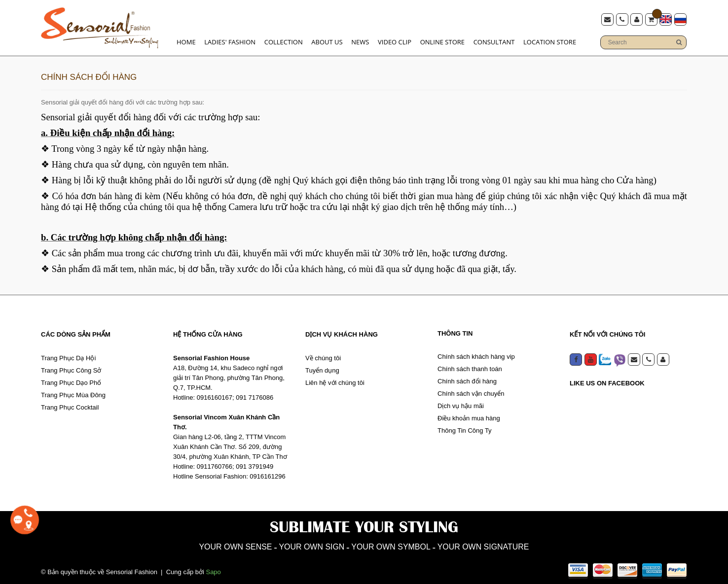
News (360, 40)
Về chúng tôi (323, 355)
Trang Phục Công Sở (71, 367)
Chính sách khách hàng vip (476, 354)
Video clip (395, 40)
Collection (284, 40)
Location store (550, 40)
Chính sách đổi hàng (467, 378)
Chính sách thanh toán (470, 366)
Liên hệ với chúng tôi (335, 380)
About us (327, 40)
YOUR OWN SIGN (299, 545)
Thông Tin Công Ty (465, 428)
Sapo (213, 570)
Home (186, 40)
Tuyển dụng (322, 367)
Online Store (442, 40)
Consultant (494, 40)
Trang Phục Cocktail (70, 404)
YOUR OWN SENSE (206, 545)
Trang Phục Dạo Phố (71, 380)
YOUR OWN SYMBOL (397, 545)
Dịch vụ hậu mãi (461, 403)
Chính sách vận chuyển (471, 391)
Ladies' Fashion (230, 40)
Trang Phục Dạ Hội (68, 355)
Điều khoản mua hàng (469, 415)
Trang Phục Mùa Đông (73, 392)
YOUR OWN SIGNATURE (511, 545)
